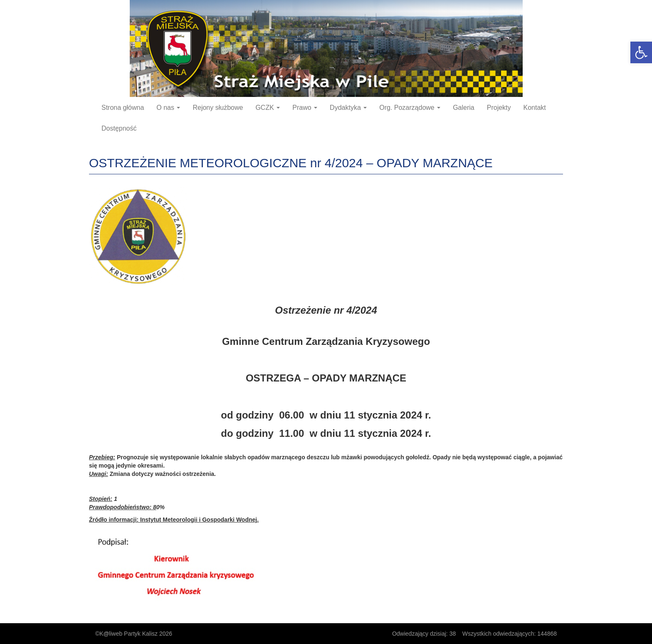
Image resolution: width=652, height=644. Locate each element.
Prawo (305, 108)
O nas (168, 108)
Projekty (499, 108)
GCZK (268, 108)
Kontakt (535, 108)
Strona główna (123, 108)
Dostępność (119, 128)
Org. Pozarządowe (410, 108)
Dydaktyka (348, 108)
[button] (641, 52)
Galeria (464, 108)
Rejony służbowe (218, 108)
